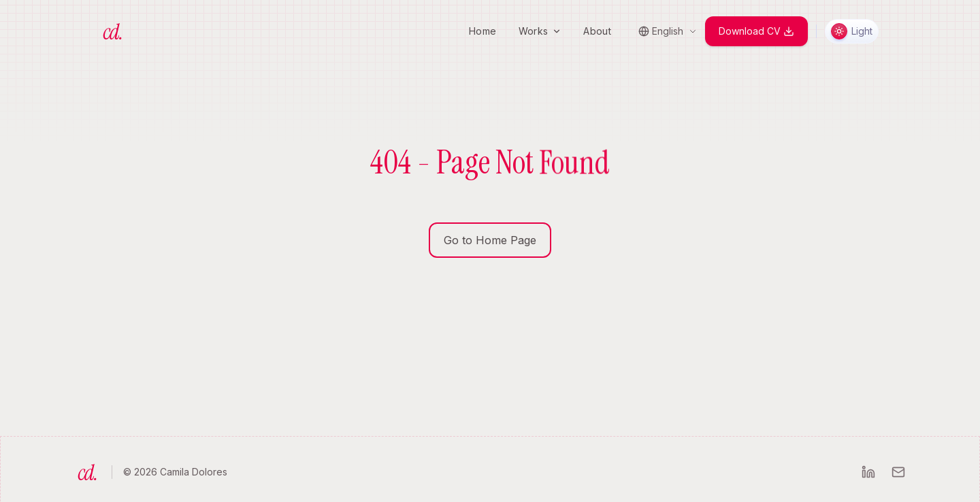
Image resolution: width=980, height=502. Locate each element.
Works (540, 31)
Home (483, 31)
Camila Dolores (194, 472)
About (597, 31)
